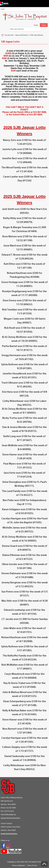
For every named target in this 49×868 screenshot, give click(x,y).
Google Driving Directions (10, 818)
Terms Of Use (32, 866)
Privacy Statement (18, 866)
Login (3, 9)
